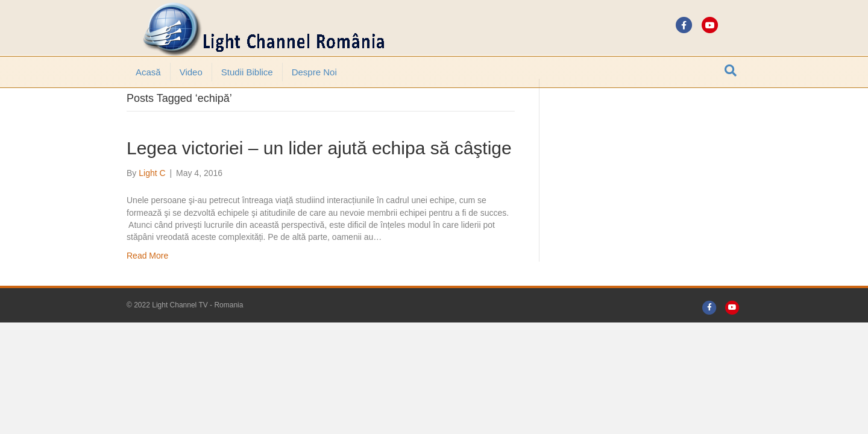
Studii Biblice (247, 72)
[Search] (731, 71)
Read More (147, 289)
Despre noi (314, 72)
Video (191, 72)
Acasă (148, 72)
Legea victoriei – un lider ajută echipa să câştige (319, 181)
